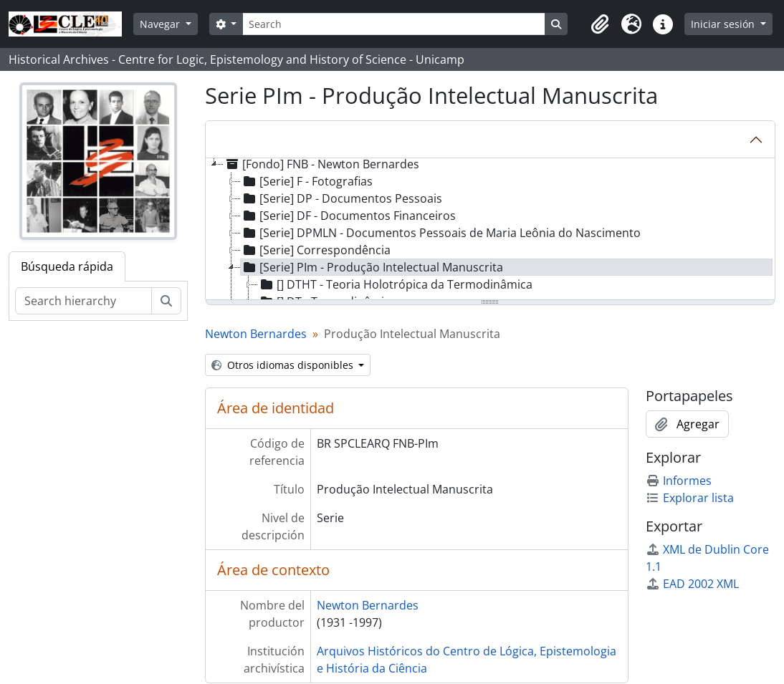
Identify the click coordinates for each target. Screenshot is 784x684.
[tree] (491, 230)
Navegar (161, 24)
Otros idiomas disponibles (284, 365)
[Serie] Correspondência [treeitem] (316, 250)
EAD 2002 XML (692, 584)
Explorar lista (690, 498)
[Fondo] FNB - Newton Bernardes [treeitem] (321, 164)
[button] (600, 24)
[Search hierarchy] (83, 301)
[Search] (393, 24)
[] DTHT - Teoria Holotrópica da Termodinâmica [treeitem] (395, 284)
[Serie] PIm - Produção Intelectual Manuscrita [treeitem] (372, 267)
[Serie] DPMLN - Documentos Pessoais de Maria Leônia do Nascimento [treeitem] (441, 233)
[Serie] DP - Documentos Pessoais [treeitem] (341, 198)
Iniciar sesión (724, 24)
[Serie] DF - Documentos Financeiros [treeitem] (348, 216)
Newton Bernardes (256, 334)
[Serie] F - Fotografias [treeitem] (307, 181)
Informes (679, 481)
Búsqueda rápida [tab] (67, 266)
